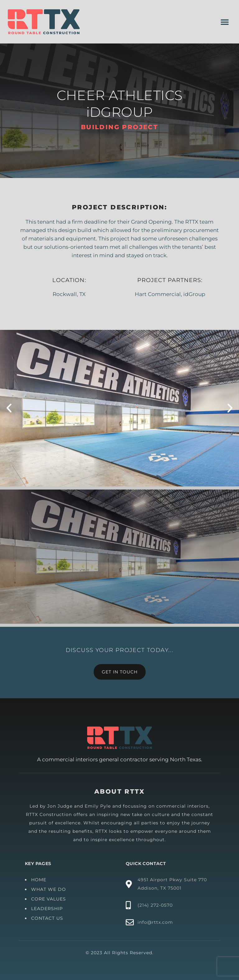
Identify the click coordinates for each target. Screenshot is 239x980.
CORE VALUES (111, 899)
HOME (101, 880)
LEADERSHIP (109, 909)
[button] (225, 22)
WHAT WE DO (111, 889)
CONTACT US (109, 918)
